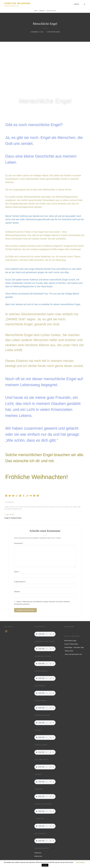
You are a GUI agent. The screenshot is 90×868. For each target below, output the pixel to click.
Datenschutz (38, 856)
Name (17, 572)
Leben (75, 507)
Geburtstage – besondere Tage (74, 647)
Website (17, 592)
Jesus (70, 507)
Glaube (52, 507)
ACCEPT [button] (45, 865)
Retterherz (42, 11)
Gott (57, 507)
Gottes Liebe (64, 507)
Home (36, 11)
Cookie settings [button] (80, 862)
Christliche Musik (29, 507)
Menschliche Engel (70, 641)
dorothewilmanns (54, 32)
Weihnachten (17, 509)
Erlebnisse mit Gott (43, 507)
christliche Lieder (16, 507)
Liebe (79, 507)
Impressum (38, 853)
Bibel (7, 507)
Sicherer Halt (69, 651)
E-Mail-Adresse (20, 582)
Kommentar (19, 543)
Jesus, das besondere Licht (73, 654)
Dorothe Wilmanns (17, 3)
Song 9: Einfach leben (71, 644)
